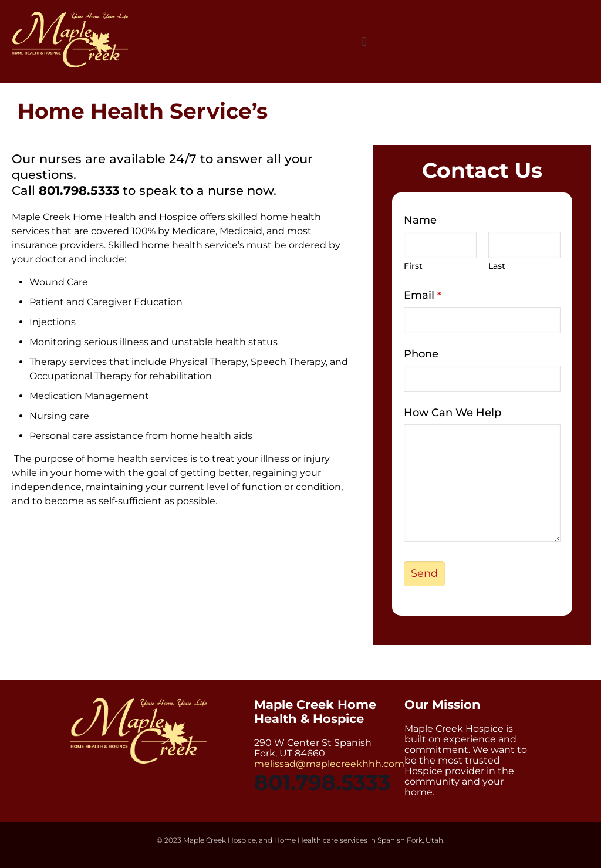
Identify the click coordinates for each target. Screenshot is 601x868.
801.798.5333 (79, 190)
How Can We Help (453, 413)
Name (420, 220)
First (413, 266)
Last (497, 266)
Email (422, 295)
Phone (421, 354)
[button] (364, 41)
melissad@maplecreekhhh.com (329, 764)
